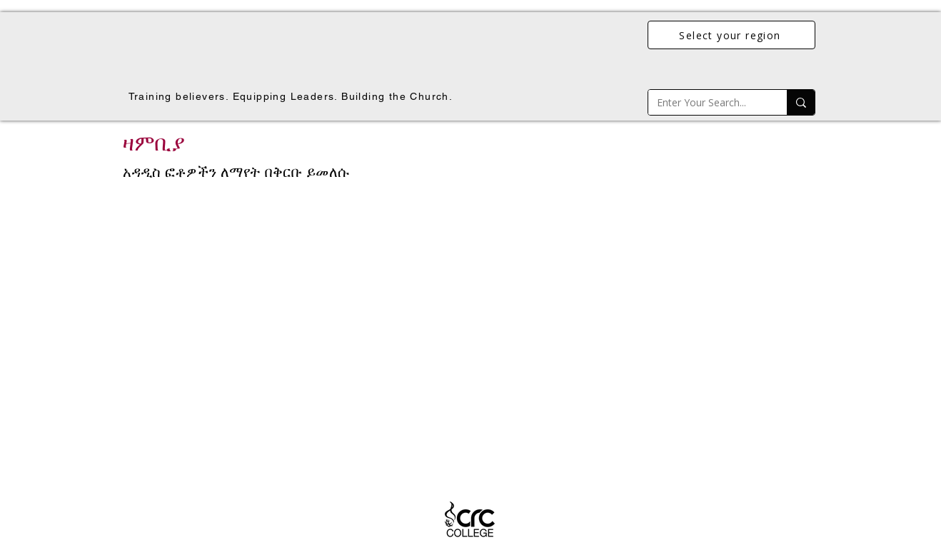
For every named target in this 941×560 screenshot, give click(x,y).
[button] (470, 327)
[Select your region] (731, 35)
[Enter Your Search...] (707, 102)
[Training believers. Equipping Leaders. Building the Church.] (292, 96)
